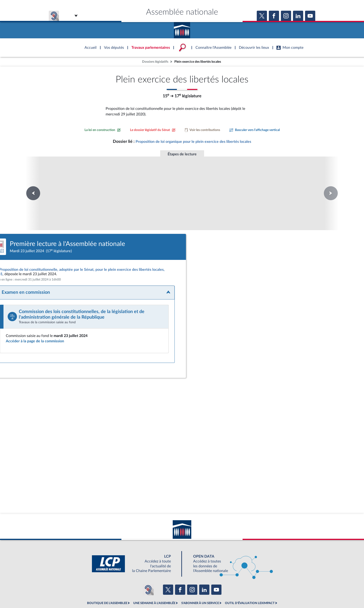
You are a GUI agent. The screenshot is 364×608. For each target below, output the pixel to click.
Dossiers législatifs (155, 62)
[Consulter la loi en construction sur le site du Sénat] (103, 130)
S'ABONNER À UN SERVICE (200, 582)
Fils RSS (223, 593)
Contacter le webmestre (200, 593)
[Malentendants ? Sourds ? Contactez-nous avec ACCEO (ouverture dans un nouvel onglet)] (148, 569)
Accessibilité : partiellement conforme (157, 593)
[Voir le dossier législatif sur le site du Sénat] (153, 130)
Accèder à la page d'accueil (182, 29)
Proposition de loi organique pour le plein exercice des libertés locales (193, 142)
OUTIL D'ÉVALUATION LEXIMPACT (250, 582)
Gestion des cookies (244, 593)
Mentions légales (119, 593)
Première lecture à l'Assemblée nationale (56, 185)
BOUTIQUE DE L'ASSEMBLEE (107, 582)
